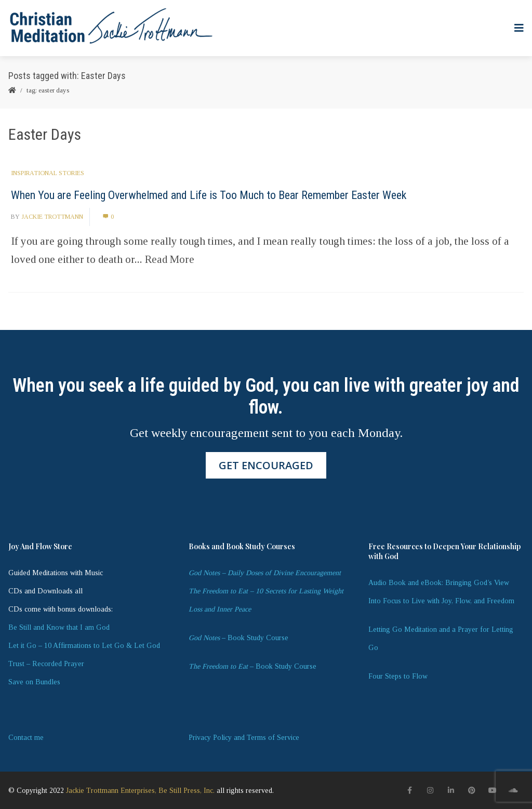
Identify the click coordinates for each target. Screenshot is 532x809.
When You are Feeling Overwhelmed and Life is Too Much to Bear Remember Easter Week (209, 195)
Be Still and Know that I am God (59, 627)
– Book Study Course (238, 638)
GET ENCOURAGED (266, 465)
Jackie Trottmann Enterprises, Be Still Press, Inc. (140, 791)
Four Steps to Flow (398, 676)
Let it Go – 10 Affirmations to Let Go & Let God (84, 646)
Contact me (26, 738)
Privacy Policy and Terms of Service (244, 738)
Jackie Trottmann (52, 217)
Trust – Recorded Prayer (46, 664)
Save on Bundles (34, 682)
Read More (170, 259)
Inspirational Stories (48, 173)
